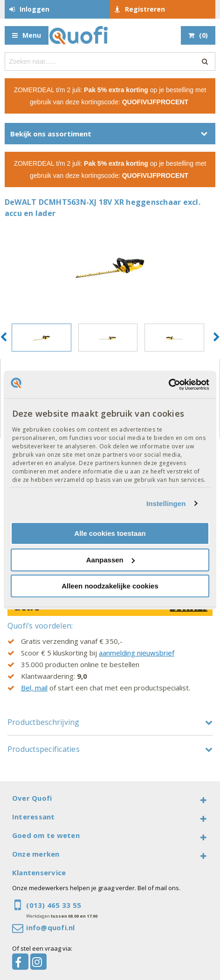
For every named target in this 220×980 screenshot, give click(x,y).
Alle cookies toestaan (110, 533)
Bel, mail (34, 688)
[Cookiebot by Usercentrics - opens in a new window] (168, 385)
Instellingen (166, 504)
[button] (3, 338)
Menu (32, 35)
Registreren (145, 9)
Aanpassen (110, 560)
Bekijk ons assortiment (51, 134)
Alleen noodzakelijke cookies (110, 586)
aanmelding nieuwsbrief (137, 653)
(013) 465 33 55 (54, 905)
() (203, 35)
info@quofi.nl (50, 927)
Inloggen (34, 9)
